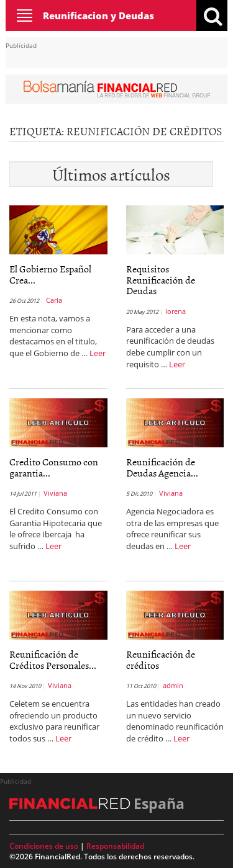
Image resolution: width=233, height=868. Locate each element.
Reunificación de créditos (161, 660)
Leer (98, 353)
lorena (176, 311)
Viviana (55, 493)
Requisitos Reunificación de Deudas (161, 280)
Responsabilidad (115, 846)
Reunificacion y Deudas (98, 16)
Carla (54, 300)
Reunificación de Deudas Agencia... (162, 467)
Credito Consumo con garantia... (54, 467)
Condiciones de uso (44, 846)
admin (173, 685)
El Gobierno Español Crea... (50, 274)
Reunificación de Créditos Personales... (53, 660)
